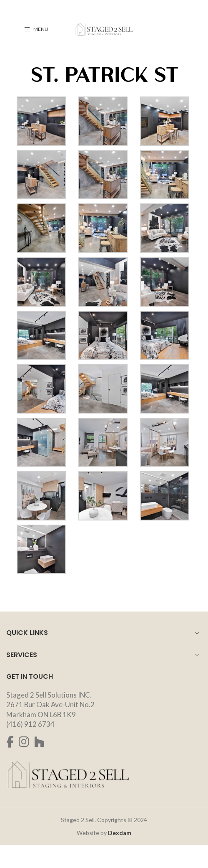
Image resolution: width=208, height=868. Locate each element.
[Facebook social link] (10, 742)
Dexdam (120, 833)
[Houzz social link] (39, 742)
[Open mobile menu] (36, 29)
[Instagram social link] (24, 742)
